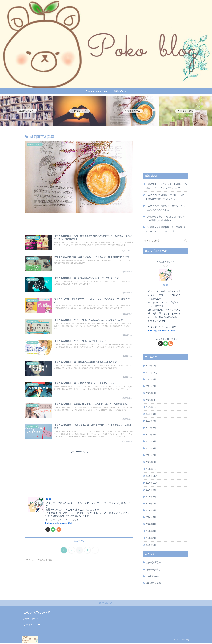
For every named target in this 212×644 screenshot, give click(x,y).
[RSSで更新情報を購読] (59, 536)
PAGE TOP (106, 603)
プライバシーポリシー (35, 625)
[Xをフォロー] (48, 536)
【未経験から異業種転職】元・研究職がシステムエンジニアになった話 (166, 229)
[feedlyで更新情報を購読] (53, 536)
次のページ (79, 547)
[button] (185, 241)
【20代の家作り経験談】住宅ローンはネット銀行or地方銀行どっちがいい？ (166, 197)
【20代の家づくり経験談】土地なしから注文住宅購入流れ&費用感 (166, 208)
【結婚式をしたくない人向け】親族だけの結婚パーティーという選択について (166, 186)
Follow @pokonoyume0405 (60, 529)
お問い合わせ (31, 619)
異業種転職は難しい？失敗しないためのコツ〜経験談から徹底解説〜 (166, 218)
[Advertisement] (79, 224)
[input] (165, 241)
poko (49, 505)
